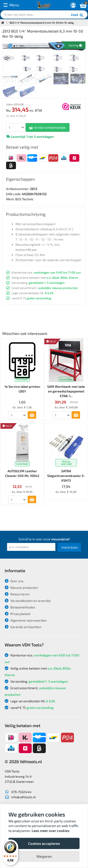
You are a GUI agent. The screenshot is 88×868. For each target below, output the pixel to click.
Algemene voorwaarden (26, 620)
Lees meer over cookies (51, 831)
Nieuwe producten (21, 588)
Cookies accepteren (44, 843)
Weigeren (44, 856)
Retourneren (17, 594)
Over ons (14, 581)
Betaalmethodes (20, 607)
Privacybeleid (17, 614)
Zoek (77, 15)
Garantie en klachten (23, 627)
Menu (11, 5)
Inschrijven (70, 547)
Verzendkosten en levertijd (28, 601)
